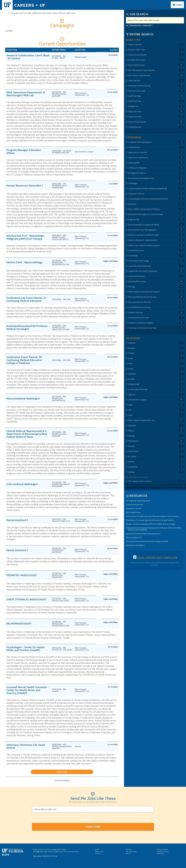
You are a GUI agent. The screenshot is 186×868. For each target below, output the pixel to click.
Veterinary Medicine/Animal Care (150, 328)
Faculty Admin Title (150, 50)
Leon (150, 415)
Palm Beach (150, 441)
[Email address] (93, 815)
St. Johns (150, 457)
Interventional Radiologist (23, 486)
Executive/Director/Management (150, 230)
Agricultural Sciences (150, 152)
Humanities (150, 256)
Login (179, 5)
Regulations (161, 859)
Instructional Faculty (150, 55)
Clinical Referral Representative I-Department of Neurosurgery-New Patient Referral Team (27, 436)
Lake (150, 405)
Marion (150, 431)
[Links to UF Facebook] (3, 861)
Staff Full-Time (150, 96)
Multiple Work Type (150, 60)
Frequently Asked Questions (139, 501)
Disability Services (163, 857)
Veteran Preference (136, 505)
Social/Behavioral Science (150, 307)
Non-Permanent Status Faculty (150, 70)
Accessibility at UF (135, 538)
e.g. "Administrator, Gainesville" (139, 25)
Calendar (98, 859)
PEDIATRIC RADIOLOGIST (23, 578)
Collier (150, 353)
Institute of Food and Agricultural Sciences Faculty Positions (151, 520)
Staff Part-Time (150, 101)
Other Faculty (150, 81)
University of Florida (45, 855)
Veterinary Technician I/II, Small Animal (27, 752)
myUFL (97, 855)
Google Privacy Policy (61, 857)
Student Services (150, 312)
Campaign (150, 183)
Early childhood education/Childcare (150, 209)
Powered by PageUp (62, 786)
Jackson (150, 395)
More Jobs (75, 777)
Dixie (150, 364)
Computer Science (150, 194)
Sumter (150, 462)
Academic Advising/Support (150, 142)
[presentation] (52, 823)
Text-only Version (162, 855)
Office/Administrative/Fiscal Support (150, 292)
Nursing (150, 287)
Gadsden (150, 374)
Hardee (150, 379)
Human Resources (150, 250)
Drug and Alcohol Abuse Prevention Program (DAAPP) (148, 541)
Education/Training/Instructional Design (150, 214)
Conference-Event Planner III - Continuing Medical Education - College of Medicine (26, 362)
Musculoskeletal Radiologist (24, 400)
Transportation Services (150, 318)
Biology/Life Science (150, 173)
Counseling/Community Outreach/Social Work (150, 199)
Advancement (150, 147)
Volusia (150, 472)
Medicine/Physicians (150, 281)
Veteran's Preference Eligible (150, 323)
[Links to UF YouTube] (8, 861)
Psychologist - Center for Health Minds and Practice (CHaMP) (27, 653)
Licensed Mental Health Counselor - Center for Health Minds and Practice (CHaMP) (25, 695)
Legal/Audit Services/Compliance (150, 271)
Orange (150, 436)
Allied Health (150, 163)
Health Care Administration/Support (150, 245)
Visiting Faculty (150, 127)
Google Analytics (48, 857)
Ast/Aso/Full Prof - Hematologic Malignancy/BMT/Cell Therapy (27, 238)
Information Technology (150, 261)
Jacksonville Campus (150, 400)
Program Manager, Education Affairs (25, 152)
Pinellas (150, 446)
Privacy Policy (75, 857)
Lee (150, 410)
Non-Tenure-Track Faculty (150, 75)
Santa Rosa (150, 451)
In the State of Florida (150, 389)
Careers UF (32, 5)
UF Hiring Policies (134, 512)
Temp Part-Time (150, 117)
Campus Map (99, 857)
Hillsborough (150, 384)
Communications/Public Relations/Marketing (150, 189)
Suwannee (150, 467)
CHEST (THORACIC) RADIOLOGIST (19, 603)
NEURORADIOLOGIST (20, 628)
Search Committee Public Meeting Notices (144, 534)
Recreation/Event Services (150, 302)
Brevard (150, 348)
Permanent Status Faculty (150, 86)
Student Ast (150, 106)
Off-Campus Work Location (150, 481)
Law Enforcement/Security (150, 266)
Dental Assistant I (18, 522)
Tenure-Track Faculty (150, 122)
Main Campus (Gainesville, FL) (150, 420)
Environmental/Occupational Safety (150, 225)
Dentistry (150, 204)
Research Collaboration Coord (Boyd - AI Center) (26, 57)
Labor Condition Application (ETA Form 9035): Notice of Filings (152, 524)
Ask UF (128, 859)
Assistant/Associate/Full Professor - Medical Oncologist (26, 329)
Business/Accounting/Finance (150, 178)
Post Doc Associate (150, 91)
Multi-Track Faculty (150, 65)
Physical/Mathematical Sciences (150, 297)
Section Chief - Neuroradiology (26, 263)
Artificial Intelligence (150, 168)
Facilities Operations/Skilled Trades (150, 235)
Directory (129, 855)
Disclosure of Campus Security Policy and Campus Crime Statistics (153, 516)
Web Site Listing (131, 857)
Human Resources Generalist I (26, 186)
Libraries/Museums (150, 276)
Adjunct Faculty (150, 44)
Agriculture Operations (150, 158)
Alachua (150, 343)
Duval (150, 369)
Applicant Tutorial (135, 509)
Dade (150, 358)
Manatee (150, 426)
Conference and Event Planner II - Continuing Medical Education (27, 300)
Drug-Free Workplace (136, 545)
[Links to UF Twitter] (6, 861)
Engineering (150, 220)
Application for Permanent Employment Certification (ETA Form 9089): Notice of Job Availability (155, 529)
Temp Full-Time (150, 112)
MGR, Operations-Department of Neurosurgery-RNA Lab (27, 94)
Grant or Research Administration (150, 240)
